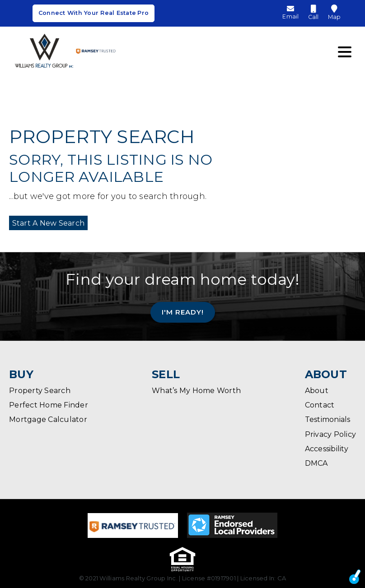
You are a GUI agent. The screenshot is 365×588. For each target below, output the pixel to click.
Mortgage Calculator (48, 419)
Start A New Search (45, 223)
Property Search (40, 391)
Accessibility (327, 449)
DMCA (316, 463)
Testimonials (328, 419)
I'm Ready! (183, 312)
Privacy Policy (331, 434)
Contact (320, 405)
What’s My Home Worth (196, 391)
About (317, 391)
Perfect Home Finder (49, 405)
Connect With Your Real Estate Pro (94, 15)
